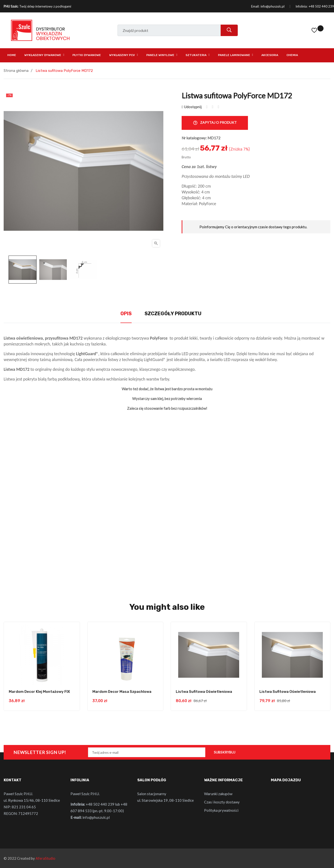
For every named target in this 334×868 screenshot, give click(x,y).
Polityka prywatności (221, 810)
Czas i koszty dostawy (222, 802)
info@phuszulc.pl (273, 6)
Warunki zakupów (218, 794)
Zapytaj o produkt (215, 123)
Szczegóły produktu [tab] (173, 314)
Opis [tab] (126, 314)
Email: (255, 6)
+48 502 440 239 (321, 6)
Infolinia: (301, 6)
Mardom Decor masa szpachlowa (122, 692)
